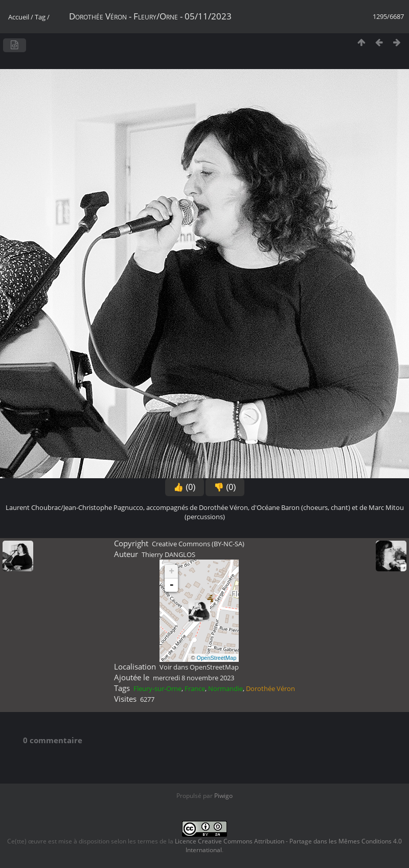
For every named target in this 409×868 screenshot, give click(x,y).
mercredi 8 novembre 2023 (194, 678)
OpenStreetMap (217, 658)
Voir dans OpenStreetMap (199, 667)
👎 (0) (225, 487)
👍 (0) (185, 487)
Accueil (19, 17)
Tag (40, 17)
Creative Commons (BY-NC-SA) (198, 544)
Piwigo (223, 796)
